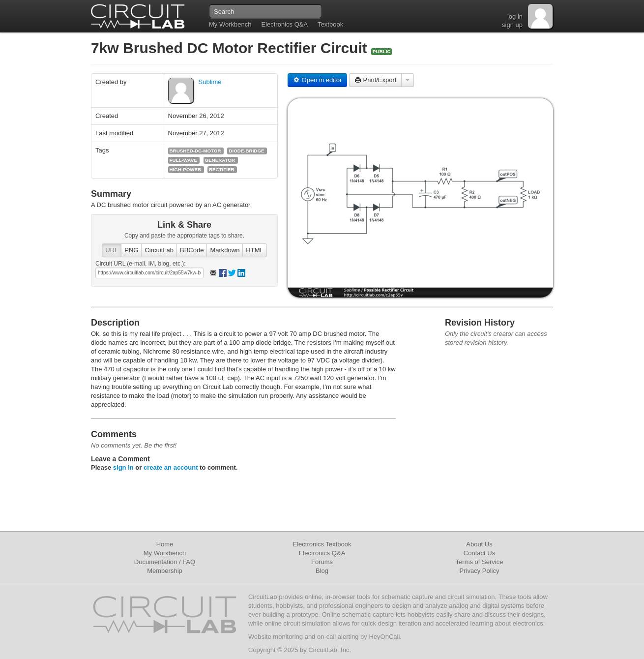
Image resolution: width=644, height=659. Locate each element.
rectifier (221, 169)
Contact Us (479, 553)
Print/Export (376, 80)
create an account (171, 467)
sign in (123, 467)
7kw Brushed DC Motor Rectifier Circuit (231, 48)
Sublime (210, 82)
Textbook (330, 24)
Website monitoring (276, 637)
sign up (512, 25)
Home (165, 544)
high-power (185, 169)
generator (220, 160)
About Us (479, 544)
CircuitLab (159, 250)
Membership (165, 571)
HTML (254, 250)
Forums (322, 562)
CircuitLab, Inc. (330, 650)
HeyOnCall (384, 637)
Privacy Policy (480, 571)
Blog (322, 571)
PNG (131, 250)
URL (112, 250)
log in (515, 16)
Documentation (156, 562)
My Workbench (230, 24)
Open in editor (317, 80)
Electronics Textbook (322, 544)
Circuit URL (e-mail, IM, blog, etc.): (141, 264)
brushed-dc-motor (195, 151)
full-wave (183, 160)
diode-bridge (246, 151)
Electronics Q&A (284, 24)
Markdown (225, 250)
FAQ (189, 562)
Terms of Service (480, 562)
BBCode (192, 250)
